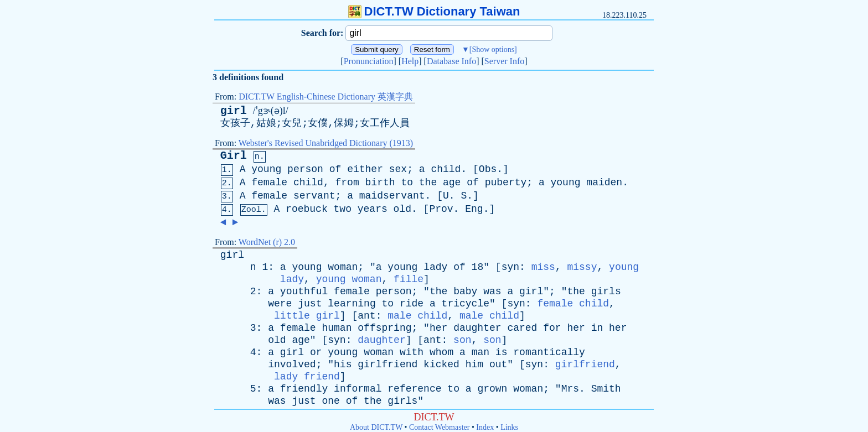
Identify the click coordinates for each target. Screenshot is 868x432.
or (316, 352)
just (310, 304)
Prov (441, 209)
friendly (304, 389)
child (446, 169)
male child (417, 316)
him (474, 365)
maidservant (392, 196)
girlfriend (387, 365)
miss (543, 267)
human (337, 328)
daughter (477, 328)
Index (485, 427)
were (280, 304)
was (492, 292)
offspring (384, 328)
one (330, 401)
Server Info (504, 61)
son (462, 340)
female (269, 183)
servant (314, 196)
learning (352, 304)
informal (358, 389)
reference (414, 389)
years (373, 209)
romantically (549, 352)
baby (465, 292)
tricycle (466, 304)
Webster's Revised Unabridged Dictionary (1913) (326, 143)
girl (234, 111)
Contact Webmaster (439, 427)
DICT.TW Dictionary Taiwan (434, 11)
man (480, 352)
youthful (304, 292)
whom (441, 352)
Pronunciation (369, 61)
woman (343, 267)
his (343, 365)
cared (522, 328)
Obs (488, 169)
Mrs (570, 389)
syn (510, 267)
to (407, 183)
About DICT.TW (376, 427)
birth (380, 183)
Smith (606, 389)
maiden (604, 183)
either (365, 169)
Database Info (451, 61)
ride (412, 304)
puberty (506, 183)
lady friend (307, 377)
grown (492, 389)
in (597, 328)
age (452, 183)
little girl (307, 316)
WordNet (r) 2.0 (267, 242)
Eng (474, 209)
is (502, 352)
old (402, 209)
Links (509, 427)
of (335, 169)
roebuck (307, 209)
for (552, 328)
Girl (234, 156)
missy (582, 267)
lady (435, 267)
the (428, 183)
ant (366, 316)
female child (573, 304)
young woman (349, 279)
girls (606, 292)
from (347, 183)
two (343, 209)
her (438, 328)
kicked (441, 365)
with (412, 352)
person (305, 169)
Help (410, 61)
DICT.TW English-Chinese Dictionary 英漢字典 (326, 97)
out (498, 365)
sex (398, 169)
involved (292, 365)
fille (409, 279)
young (266, 169)
